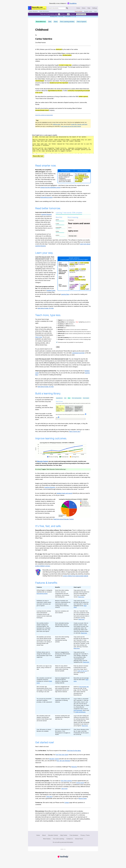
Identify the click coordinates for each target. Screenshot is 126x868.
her (73, 49)
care (79, 59)
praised (66, 89)
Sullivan (80, 108)
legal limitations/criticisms (55, 91)
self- (88, 79)
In (36, 49)
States (43, 79)
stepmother (51, 65)
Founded (66, 75)
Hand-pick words (81, 14)
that (40, 59)
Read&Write (73, 3)
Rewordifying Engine (46, 200)
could (37, 91)
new (46, 65)
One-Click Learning (66, 784)
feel (48, 83)
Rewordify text (38, 159)
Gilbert (74, 108)
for (82, 59)
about (73, 83)
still (46, 73)
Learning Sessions (46, 218)
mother (76, 49)
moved (79, 73)
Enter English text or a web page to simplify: (45, 135)
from (63, 59)
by (36, 35)
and (40, 55)
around (37, 83)
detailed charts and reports (65, 496)
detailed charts (51, 294)
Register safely (88, 11)
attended (60, 102)
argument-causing (84, 180)
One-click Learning (58, 842)
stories (59, 89)
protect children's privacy (43, 569)
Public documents (44, 11)
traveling (69, 108)
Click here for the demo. (74, 754)
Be (45, 99)
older (85, 53)
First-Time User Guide (62, 758)
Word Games (47, 842)
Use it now (64, 792)
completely (83, 79)
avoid (82, 266)
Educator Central (42, 464)
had (58, 67)
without (43, 91)
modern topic (79, 182)
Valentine (47, 39)
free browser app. (84, 690)
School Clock (80, 786)
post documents (78, 714)
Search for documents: (48, 8)
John (56, 73)
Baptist (66, 102)
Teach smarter (78, 11)
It (90, 65)
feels (41, 99)
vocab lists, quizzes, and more (79, 124)
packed (78, 67)
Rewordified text (41, 22)
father (50, 53)
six (79, 53)
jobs (50, 69)
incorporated (39, 77)
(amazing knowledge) (79, 184)
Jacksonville (83, 102)
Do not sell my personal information (63, 845)
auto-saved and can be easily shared (71, 126)
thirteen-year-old (45, 49)
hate (76, 266)
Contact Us (70, 842)
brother (87, 59)
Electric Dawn (83, 802)
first (80, 77)
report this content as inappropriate (44, 115)
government (69, 81)
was (54, 49)
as (70, 89)
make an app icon (82, 674)
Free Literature (74, 838)
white (66, 91)
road (39, 69)
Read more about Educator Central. (64, 522)
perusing (72, 274)
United (39, 79)
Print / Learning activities (67, 22)
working (43, 69)
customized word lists (78, 356)
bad (70, 83)
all (68, 14)
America (53, 77)
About (44, 838)
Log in (96, 11)
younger (51, 55)
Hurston (44, 43)
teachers (50, 81)
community (50, 75)
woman (73, 53)
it (69, 89)
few (43, 67)
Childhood (42, 30)
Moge (63, 53)
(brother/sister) (67, 55)
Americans (86, 89)
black (45, 77)
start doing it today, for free (46, 311)
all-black (83, 77)
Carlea (39, 39)
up (82, 67)
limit (85, 83)
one (89, 81)
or (82, 83)
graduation (52, 108)
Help (89, 8)
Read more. (81, 600)
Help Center (64, 838)
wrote (42, 89)
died (46, 102)
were (78, 79)
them (83, 73)
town (48, 77)
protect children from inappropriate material (75, 579)
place (74, 89)
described (41, 96)
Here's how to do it (75, 435)
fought (56, 65)
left (39, 108)
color (79, 83)
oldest (60, 55)
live (40, 91)
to (77, 59)
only (76, 53)
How (37, 99)
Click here (49, 800)
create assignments (80, 715)
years (81, 53)
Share (56, 22)
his (70, 73)
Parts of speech (82, 22)
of (71, 49)
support (55, 69)
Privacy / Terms (85, 838)
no (87, 81)
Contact (67, 806)
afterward (42, 53)
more (76, 180)
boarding (71, 102)
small (49, 73)
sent (72, 59)
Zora (37, 43)
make (43, 83)
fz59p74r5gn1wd (63, 146)
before (50, 67)
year (46, 59)
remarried (54, 53)
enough (65, 67)
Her (46, 81)
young (68, 53)
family (73, 73)
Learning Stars (65, 297)
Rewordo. (74, 770)
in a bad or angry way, (65, 65)
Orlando (61, 75)
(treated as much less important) (59, 83)
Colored (49, 99)
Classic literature (33, 11)
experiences (50, 96)
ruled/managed (40, 81)
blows (87, 65)
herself (60, 69)
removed (56, 59)
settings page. (57, 124)
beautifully (81, 179)
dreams (37, 85)
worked (60, 108)
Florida (43, 75)
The (69, 67)
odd (47, 69)
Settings (95, 8)
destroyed (59, 49)
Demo (84, 8)
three (43, 55)
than (88, 53)
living (57, 96)
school (66, 59)
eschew (84, 272)
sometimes (75, 65)
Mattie (59, 53)
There (81, 81)
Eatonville (38, 75)
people (74, 79)
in (70, 75)
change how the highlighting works (50, 191)
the (65, 49)
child (52, 73)
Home (78, 8)
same (42, 59)
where (66, 79)
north (55, 75)
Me (52, 99)
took (39, 67)
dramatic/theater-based (42, 110)
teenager (73, 67)
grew (52, 79)
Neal (40, 43)
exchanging (82, 65)
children (38, 61)
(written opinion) (83, 96)
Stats (50, 22)
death (68, 49)
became (74, 77)
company (52, 110)
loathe (77, 272)
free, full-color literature (63, 764)
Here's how (39, 340)
